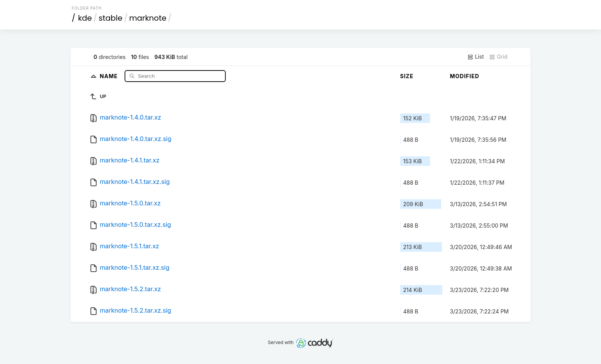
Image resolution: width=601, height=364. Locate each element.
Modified (465, 76)
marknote (148, 18)
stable (110, 18)
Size (407, 76)
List (475, 57)
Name (109, 76)
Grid (498, 57)
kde (85, 18)
